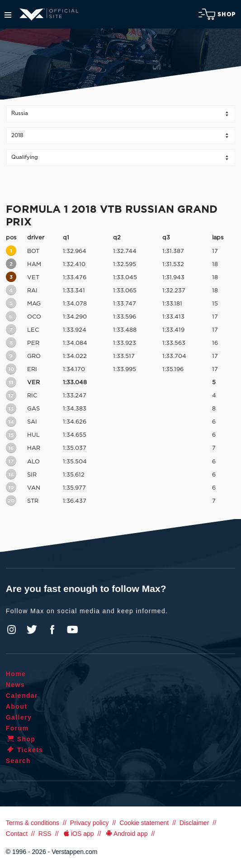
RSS (45, 834)
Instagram (12, 630)
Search (18, 761)
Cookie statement (144, 823)
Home (16, 674)
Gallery (19, 717)
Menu (8, 15)
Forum (17, 728)
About (17, 706)
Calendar (22, 696)
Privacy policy (90, 823)
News (15, 685)
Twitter (32, 630)
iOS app (78, 834)
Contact (17, 834)
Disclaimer (194, 823)
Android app (126, 834)
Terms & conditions (33, 823)
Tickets (25, 750)
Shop (217, 14)
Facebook (52, 630)
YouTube (72, 630)
